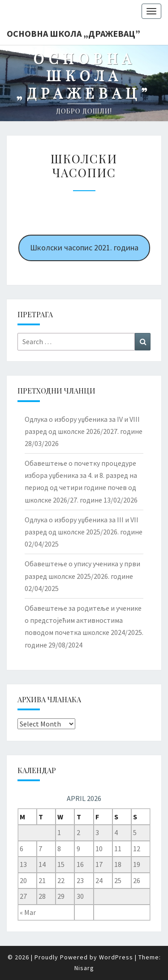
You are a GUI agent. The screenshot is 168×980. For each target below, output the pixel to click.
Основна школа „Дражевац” (73, 33)
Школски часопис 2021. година (84, 247)
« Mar (28, 912)
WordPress (116, 957)
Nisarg (84, 968)
